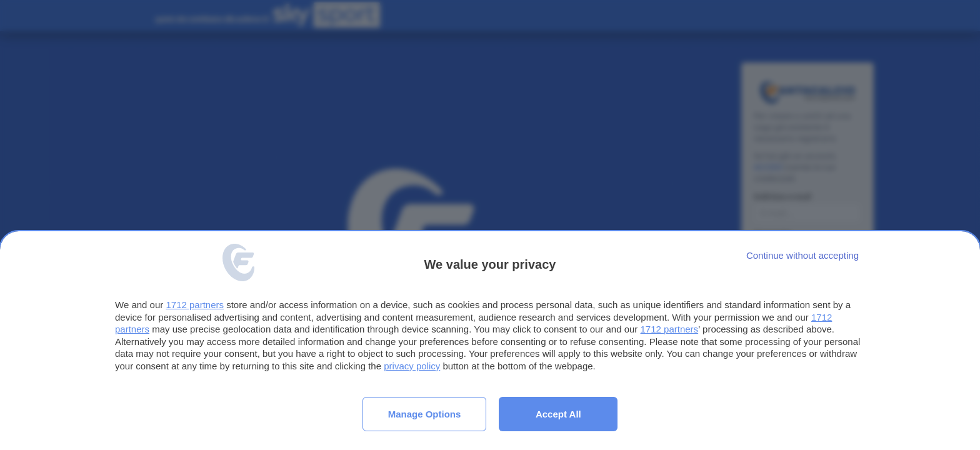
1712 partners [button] (195, 305)
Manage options (425, 414)
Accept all (558, 414)
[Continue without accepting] (802, 255)
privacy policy (412, 366)
